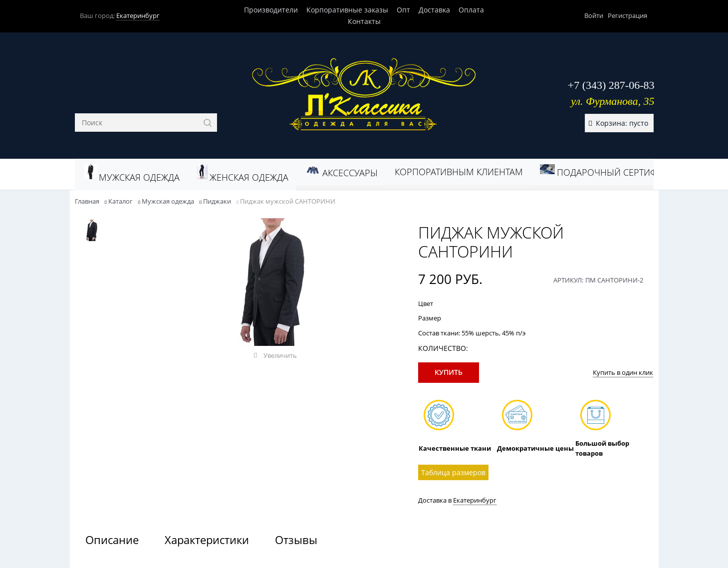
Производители (271, 10)
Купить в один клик (623, 372)
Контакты (364, 21)
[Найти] (208, 123)
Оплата (471, 10)
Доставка (434, 10)
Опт (403, 10)
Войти (594, 15)
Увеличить (280, 355)
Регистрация (627, 15)
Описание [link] (112, 540)
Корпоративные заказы (347, 10)
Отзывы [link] (296, 540)
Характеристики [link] (207, 540)
